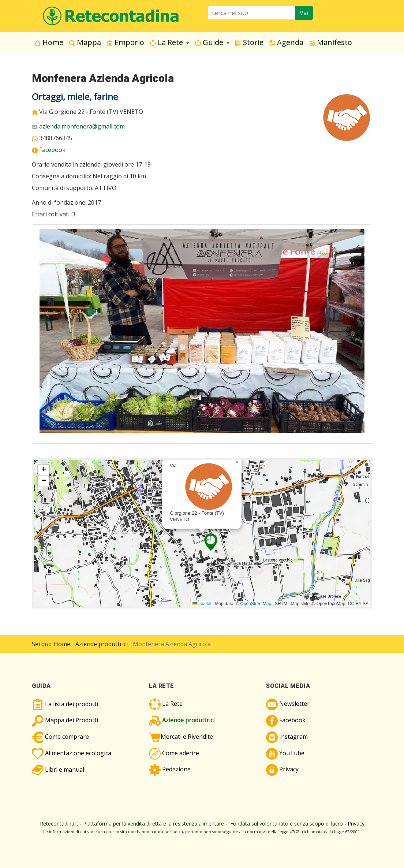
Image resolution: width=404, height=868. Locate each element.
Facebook (52, 150)
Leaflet (202, 604)
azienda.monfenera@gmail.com (82, 126)
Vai (304, 13)
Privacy (356, 824)
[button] (170, 42)
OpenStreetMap (256, 604)
